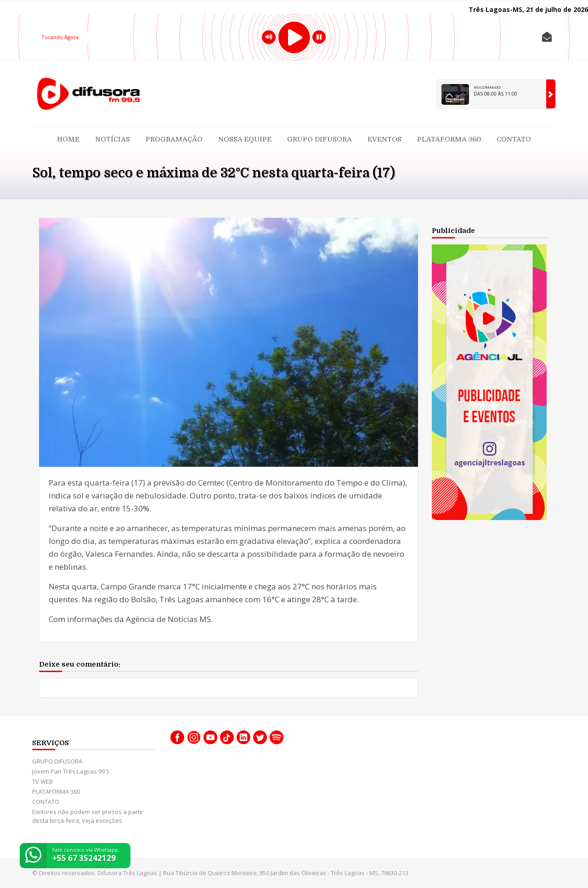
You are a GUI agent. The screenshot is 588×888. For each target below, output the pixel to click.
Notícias (113, 139)
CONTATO (514, 139)
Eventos (384, 139)
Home (68, 139)
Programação (174, 139)
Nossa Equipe (245, 139)
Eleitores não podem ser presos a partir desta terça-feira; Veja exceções (88, 816)
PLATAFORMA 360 (449, 139)
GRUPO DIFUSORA (319, 139)
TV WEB (42, 781)
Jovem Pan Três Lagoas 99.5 (71, 771)
